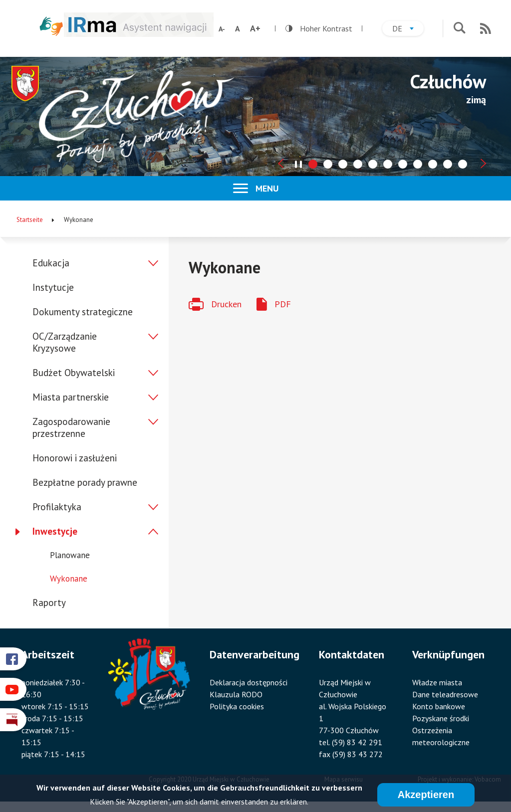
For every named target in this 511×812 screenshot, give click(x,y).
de (408, 30)
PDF (283, 304)
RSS (486, 28)
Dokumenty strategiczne (83, 312)
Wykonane (69, 579)
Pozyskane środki (441, 718)
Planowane (70, 555)
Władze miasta (437, 682)
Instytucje (53, 287)
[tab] (313, 164)
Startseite (30, 220)
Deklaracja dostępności (249, 682)
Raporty (49, 603)
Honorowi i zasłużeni (75, 458)
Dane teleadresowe (445, 694)
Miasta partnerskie (71, 397)
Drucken (226, 304)
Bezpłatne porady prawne (85, 482)
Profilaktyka (57, 507)
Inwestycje (55, 531)
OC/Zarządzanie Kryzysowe (65, 342)
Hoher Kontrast (319, 28)
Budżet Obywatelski (74, 373)
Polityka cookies (237, 706)
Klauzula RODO (236, 694)
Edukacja (51, 263)
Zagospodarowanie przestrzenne (71, 427)
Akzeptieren (426, 796)
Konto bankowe (439, 706)
